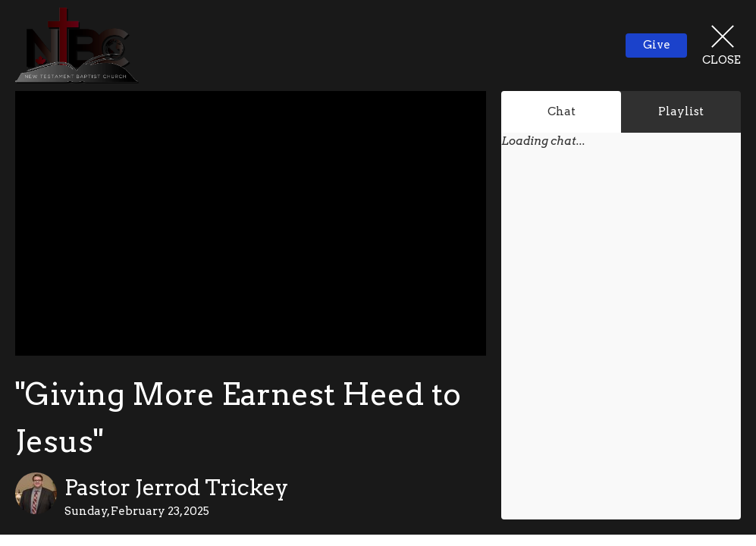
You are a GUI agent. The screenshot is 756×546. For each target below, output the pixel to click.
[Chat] (621, 344)
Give (657, 45)
